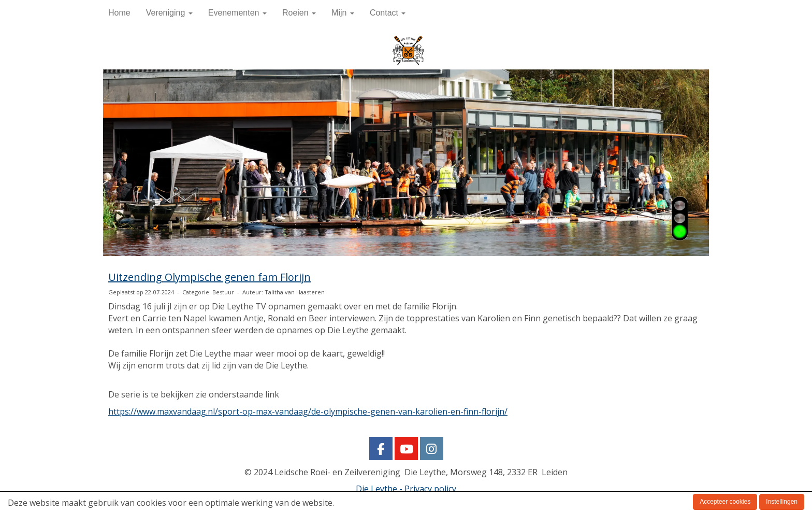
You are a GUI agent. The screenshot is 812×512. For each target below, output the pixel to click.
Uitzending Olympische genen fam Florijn (209, 277)
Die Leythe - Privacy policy (406, 489)
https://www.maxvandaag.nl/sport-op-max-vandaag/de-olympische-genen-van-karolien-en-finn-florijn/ (308, 411)
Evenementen (237, 13)
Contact (388, 13)
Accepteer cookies (725, 502)
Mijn (343, 13)
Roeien (299, 13)
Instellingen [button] (782, 502)
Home (119, 13)
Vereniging (169, 13)
